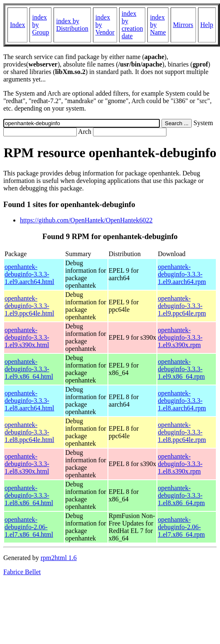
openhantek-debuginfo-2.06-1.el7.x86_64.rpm (181, 527)
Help (207, 25)
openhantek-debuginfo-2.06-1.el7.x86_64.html (29, 527)
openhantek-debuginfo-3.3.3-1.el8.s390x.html (27, 464)
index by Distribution (72, 25)
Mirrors (183, 25)
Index (17, 25)
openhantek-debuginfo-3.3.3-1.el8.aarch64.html (29, 401)
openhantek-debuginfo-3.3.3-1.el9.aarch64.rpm (182, 274)
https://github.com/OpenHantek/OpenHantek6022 (86, 220)
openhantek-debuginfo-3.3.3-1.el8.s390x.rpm (180, 464)
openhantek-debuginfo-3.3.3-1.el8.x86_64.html (29, 495)
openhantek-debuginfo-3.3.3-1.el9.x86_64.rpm (181, 369)
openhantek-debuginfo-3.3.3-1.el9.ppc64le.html (29, 306)
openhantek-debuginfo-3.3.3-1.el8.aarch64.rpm (182, 401)
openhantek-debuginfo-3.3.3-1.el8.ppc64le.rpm (182, 432)
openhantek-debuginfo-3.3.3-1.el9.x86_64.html (29, 369)
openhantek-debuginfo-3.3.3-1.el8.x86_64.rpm (181, 495)
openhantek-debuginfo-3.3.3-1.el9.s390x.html (27, 337)
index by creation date (132, 25)
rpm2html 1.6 (59, 558)
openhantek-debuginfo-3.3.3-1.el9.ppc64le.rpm (182, 306)
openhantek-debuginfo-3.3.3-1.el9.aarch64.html (29, 274)
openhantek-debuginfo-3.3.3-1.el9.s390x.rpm (180, 337)
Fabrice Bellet (22, 572)
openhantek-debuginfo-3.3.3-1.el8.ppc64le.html (29, 432)
